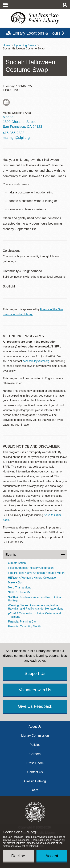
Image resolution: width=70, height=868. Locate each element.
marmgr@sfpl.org (16, 138)
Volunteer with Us (35, 690)
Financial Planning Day (22, 622)
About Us (35, 727)
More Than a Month (20, 588)
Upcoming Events (25, 45)
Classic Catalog (35, 781)
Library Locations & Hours (36, 33)
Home (7, 45)
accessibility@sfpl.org (36, 361)
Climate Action (17, 563)
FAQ (35, 790)
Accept (52, 856)
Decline (18, 856)
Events (11, 555)
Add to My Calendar (6, 102)
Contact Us (35, 772)
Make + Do (15, 582)
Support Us (35, 673)
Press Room (35, 763)
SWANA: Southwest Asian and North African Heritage (35, 599)
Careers (35, 754)
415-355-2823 (14, 133)
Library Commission (35, 736)
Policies (35, 745)
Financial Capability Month (24, 626)
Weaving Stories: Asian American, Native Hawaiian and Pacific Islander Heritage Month (36, 607)
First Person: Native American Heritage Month (36, 573)
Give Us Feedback (35, 706)
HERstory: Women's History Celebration (33, 578)
